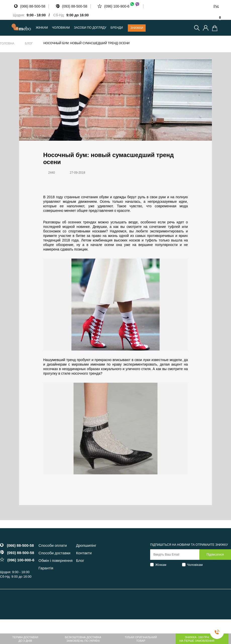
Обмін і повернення (55, 560)
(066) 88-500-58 (33, 6)
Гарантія (46, 568)
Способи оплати (53, 545)
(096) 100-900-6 (122, 6)
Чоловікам (195, 565)
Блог (29, 43)
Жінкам (161, 565)
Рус (216, 6)
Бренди (117, 28)
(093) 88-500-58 (75, 6)
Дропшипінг (86, 545)
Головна (7, 43)
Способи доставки (54, 553)
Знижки (137, 28)
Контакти (84, 553)
